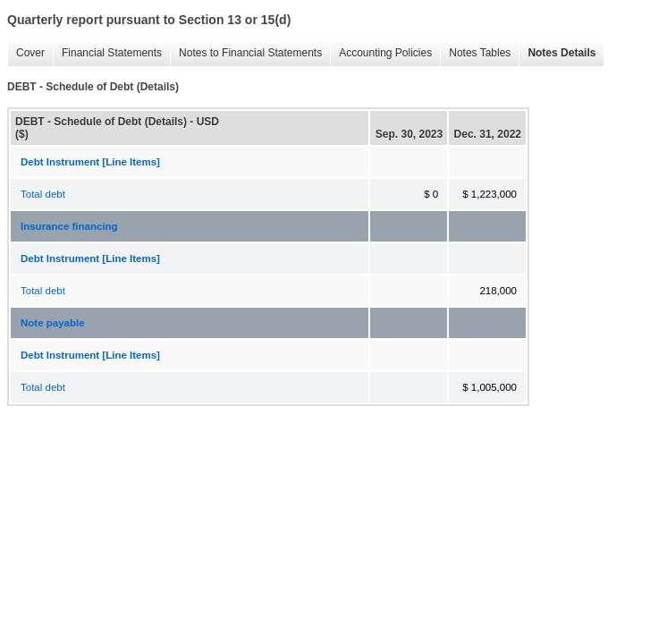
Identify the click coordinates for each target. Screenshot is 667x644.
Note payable (53, 323)
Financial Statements (107, 53)
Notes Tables (475, 53)
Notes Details (557, 53)
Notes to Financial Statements (246, 53)
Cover (26, 53)
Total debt (43, 194)
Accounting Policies (381, 53)
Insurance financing (69, 226)
